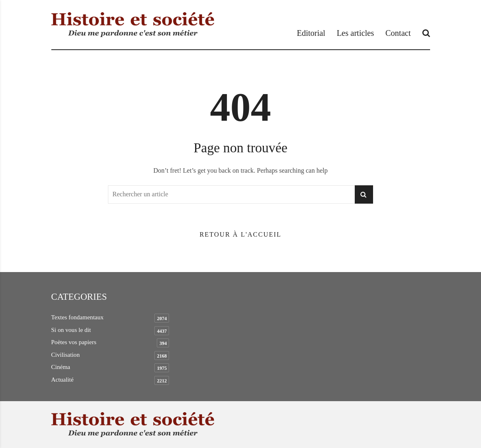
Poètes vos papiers (74, 342)
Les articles (356, 33)
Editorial (311, 33)
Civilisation (66, 355)
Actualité (63, 380)
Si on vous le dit (71, 330)
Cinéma (61, 367)
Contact (398, 33)
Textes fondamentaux (78, 317)
